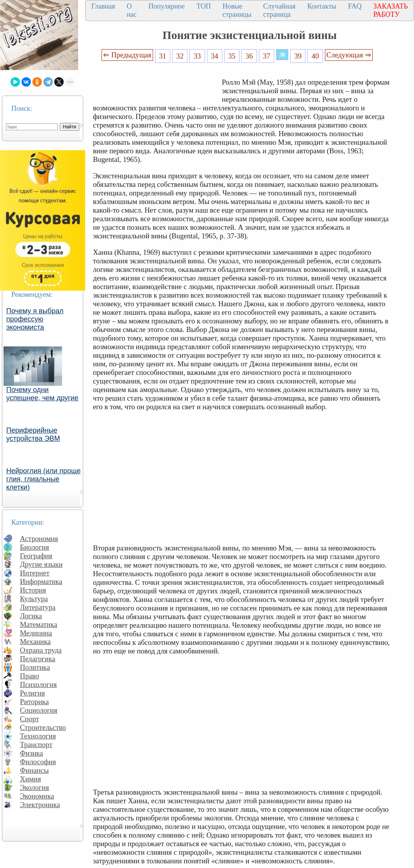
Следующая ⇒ (349, 55)
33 (197, 56)
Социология (39, 710)
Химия (30, 779)
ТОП (204, 6)
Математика (39, 624)
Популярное (167, 6)
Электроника (40, 805)
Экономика (37, 796)
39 (298, 56)
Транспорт (36, 745)
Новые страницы (237, 10)
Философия (38, 762)
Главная (103, 6)
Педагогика (38, 659)
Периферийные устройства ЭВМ (33, 434)
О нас (132, 10)
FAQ (355, 6)
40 (315, 56)
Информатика (41, 581)
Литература (38, 607)
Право (29, 676)
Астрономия (39, 539)
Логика (31, 616)
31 (163, 56)
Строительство (43, 727)
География (36, 556)
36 (249, 56)
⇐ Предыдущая (127, 55)
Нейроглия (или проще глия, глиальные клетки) (44, 479)
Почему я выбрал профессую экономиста (35, 319)
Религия (32, 693)
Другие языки (41, 564)
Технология (38, 736)
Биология (35, 547)
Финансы (34, 770)
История (33, 590)
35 (232, 56)
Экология (34, 787)
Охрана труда (41, 650)
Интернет (35, 573)
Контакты (322, 6)
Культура (34, 599)
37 (267, 56)
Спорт (29, 719)
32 (180, 56)
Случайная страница (279, 10)
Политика (35, 667)
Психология (38, 684)
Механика (35, 642)
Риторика (34, 702)
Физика (31, 753)
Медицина (36, 633)
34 (215, 56)
